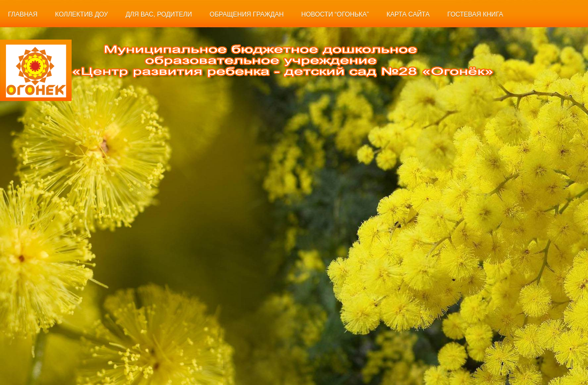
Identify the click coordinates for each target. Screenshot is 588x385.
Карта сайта (408, 14)
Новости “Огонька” (335, 14)
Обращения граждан (247, 14)
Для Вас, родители (159, 14)
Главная (23, 14)
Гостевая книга (475, 14)
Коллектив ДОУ (82, 14)
